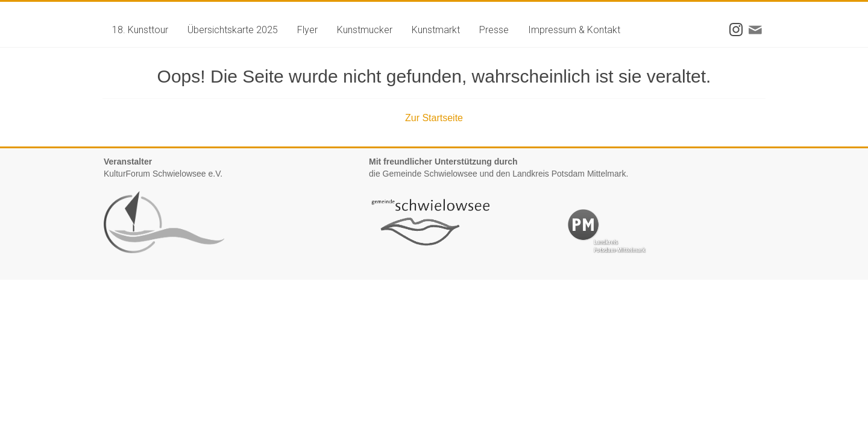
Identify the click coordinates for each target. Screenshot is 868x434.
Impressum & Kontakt (574, 30)
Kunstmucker (365, 30)
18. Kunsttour (140, 30)
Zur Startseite (434, 118)
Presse (494, 30)
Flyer (307, 30)
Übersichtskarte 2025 (233, 30)
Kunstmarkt (436, 30)
